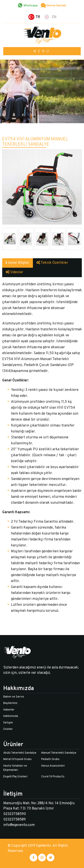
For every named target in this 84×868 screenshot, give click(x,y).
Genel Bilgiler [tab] (18, 263)
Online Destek (56, 6)
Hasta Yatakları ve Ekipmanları (15, 768)
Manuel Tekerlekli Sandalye (59, 753)
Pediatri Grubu (50, 759)
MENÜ (42, 51)
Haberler (9, 710)
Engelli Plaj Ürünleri (15, 777)
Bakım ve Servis (14, 697)
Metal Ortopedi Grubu (17, 759)
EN (54, 17)
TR (38, 17)
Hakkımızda (11, 716)
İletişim (8, 723)
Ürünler (8, 729)
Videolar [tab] (14, 272)
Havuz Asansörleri (53, 766)
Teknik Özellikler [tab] (52, 263)
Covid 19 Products (53, 777)
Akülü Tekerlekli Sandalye (20, 753)
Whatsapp (31, 6)
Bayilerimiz (10, 703)
